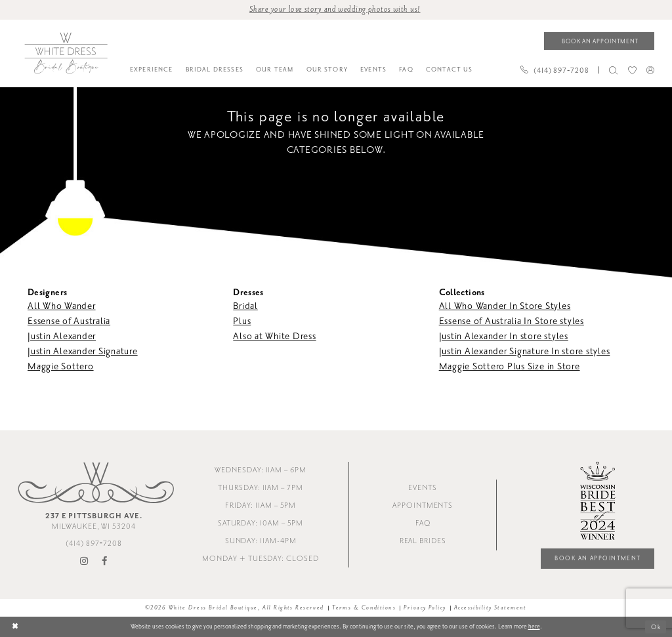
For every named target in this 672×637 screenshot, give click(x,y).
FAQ (423, 523)
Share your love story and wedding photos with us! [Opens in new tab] (335, 9)
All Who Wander (62, 306)
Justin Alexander (62, 336)
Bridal (245, 306)
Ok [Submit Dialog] (656, 627)
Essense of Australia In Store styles (512, 321)
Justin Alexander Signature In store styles (525, 351)
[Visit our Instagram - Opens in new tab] (85, 562)
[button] (650, 70)
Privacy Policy (425, 607)
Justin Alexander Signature (83, 351)
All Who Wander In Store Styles (505, 306)
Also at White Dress (274, 336)
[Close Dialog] (15, 627)
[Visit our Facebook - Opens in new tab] (105, 562)
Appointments (423, 505)
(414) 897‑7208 (94, 544)
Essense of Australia (69, 321)
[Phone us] (555, 70)
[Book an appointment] (599, 41)
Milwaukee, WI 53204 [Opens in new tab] (94, 521)
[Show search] (614, 70)
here (534, 627)
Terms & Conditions (364, 607)
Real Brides (423, 541)
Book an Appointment (598, 558)
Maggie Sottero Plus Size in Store (510, 366)
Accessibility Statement (491, 607)
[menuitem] (151, 70)
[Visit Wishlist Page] (632, 70)
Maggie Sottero (61, 366)
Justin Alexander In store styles (504, 336)
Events (423, 488)
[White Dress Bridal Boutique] (66, 53)
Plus (242, 321)
